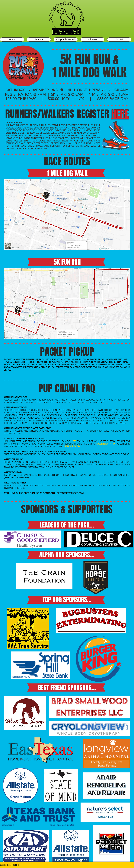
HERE (73, 441)
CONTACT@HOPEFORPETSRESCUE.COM (63, 493)
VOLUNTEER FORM (105, 444)
